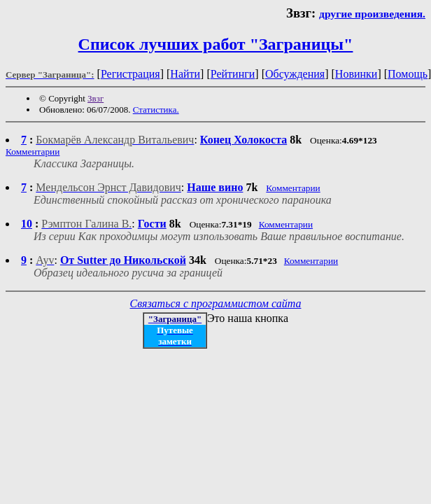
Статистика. (156, 110)
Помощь (408, 74)
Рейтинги (233, 74)
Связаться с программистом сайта (216, 303)
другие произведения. (372, 14)
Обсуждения (295, 74)
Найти (185, 74)
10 (27, 224)
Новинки (356, 74)
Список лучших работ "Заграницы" (216, 44)
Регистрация (130, 74)
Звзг (96, 98)
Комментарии (33, 152)
